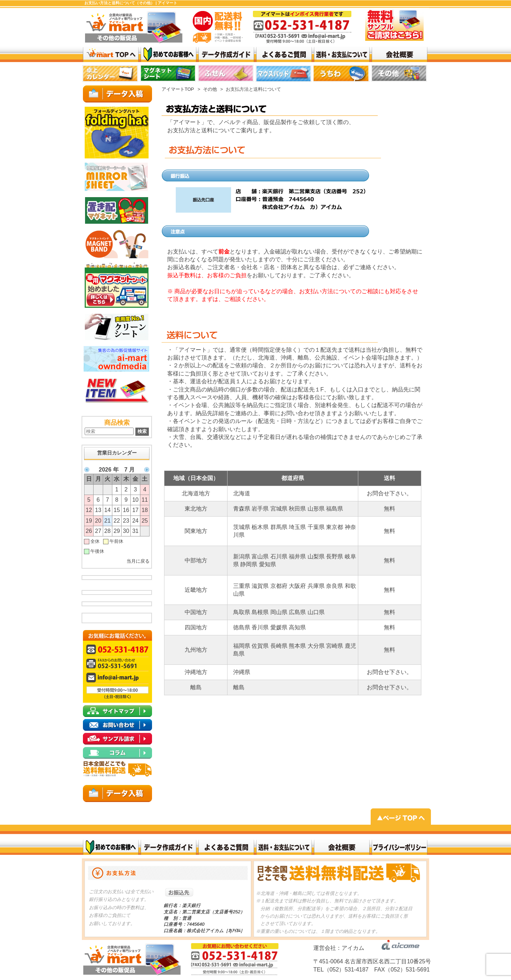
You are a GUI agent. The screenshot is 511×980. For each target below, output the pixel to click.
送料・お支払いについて (342, 54)
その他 (210, 89)
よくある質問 (284, 54)
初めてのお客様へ (111, 847)
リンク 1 (342, 74)
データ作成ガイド (226, 54)
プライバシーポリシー (400, 847)
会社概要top (400, 54)
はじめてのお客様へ (169, 54)
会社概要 (342, 847)
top (111, 74)
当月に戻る (138, 561)
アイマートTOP (178, 89)
